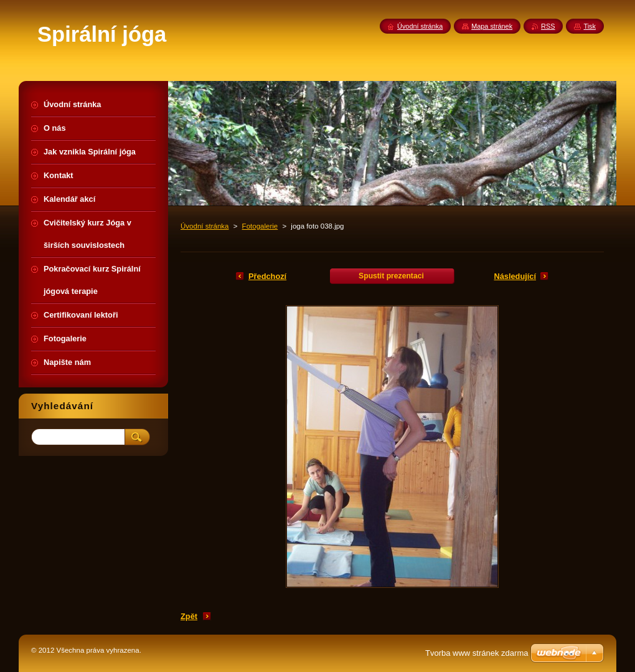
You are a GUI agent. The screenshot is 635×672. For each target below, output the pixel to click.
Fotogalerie (260, 226)
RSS (548, 26)
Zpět (189, 616)
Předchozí (267, 276)
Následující (515, 276)
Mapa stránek (492, 26)
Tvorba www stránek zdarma (477, 653)
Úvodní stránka (205, 226)
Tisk (590, 26)
